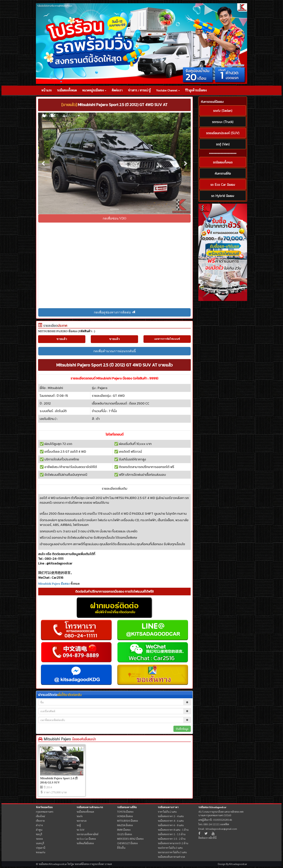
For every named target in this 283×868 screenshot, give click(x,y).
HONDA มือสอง (125, 816)
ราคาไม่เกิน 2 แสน (167, 812)
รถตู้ (79, 825)
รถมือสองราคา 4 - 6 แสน (171, 821)
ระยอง (39, 839)
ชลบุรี (39, 834)
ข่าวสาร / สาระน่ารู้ (139, 90)
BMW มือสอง (124, 830)
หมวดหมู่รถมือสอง (94, 90)
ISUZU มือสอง (125, 834)
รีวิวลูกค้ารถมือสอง (196, 90)
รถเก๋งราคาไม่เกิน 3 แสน (170, 848)
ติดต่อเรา (117, 90)
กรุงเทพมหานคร (45, 812)
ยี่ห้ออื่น (121, 848)
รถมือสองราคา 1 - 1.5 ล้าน (172, 834)
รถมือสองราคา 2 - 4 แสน (171, 816)
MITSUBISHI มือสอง (128, 821)
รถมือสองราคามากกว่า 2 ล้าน (173, 843)
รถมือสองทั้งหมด (67, 90)
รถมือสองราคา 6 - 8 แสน (171, 825)
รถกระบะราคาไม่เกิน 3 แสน (172, 852)
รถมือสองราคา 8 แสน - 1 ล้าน (173, 830)
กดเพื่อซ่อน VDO (115, 218)
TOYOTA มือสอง (125, 812)
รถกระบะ (82, 821)
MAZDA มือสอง (125, 825)
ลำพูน (39, 830)
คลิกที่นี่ (212, 838)
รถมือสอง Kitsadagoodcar (212, 807)
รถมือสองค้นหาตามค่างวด (171, 857)
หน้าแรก (46, 90)
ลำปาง (39, 825)
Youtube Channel (168, 90)
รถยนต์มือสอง (82, 864)
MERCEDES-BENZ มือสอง (130, 839)
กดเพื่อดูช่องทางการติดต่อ (114, 312)
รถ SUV (80, 830)
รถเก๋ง (80, 816)
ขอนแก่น (41, 852)
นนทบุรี (40, 843)
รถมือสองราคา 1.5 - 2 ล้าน (172, 839)
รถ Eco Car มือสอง (86, 839)
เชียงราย (40, 821)
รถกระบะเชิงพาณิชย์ (87, 834)
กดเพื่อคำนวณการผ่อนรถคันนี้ (115, 351)
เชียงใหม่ (40, 816)
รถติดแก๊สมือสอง (85, 843)
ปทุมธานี (41, 848)
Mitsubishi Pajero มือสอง (54, 584)
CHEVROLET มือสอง (127, 843)
